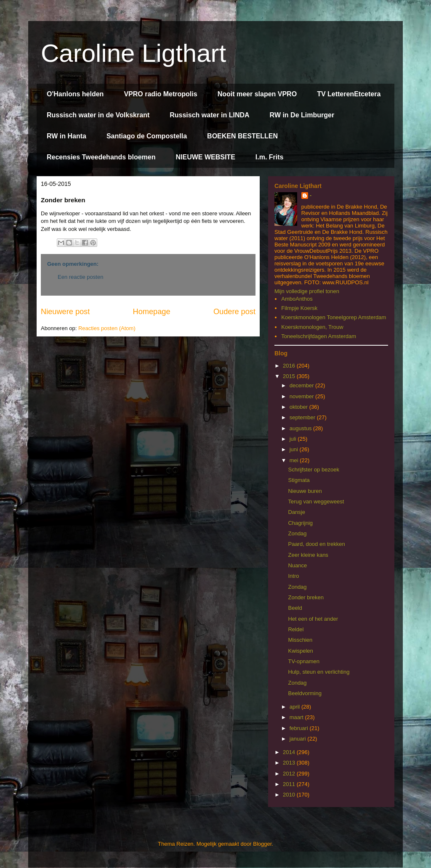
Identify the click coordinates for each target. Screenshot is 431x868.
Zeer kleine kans (308, 555)
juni (295, 449)
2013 (290, 763)
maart (297, 717)
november (302, 396)
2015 (290, 376)
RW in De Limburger (302, 115)
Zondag (297, 533)
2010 (290, 795)
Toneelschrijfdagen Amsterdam (319, 336)
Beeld (295, 608)
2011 (290, 784)
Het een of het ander (313, 619)
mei (295, 460)
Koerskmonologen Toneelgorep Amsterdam (334, 317)
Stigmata (299, 480)
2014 (290, 752)
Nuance (297, 565)
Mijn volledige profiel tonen (307, 291)
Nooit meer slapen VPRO (257, 94)
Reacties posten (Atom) (107, 328)
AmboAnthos (297, 299)
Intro (293, 576)
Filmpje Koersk (299, 308)
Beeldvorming (305, 693)
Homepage (152, 312)
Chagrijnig (300, 523)
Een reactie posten (80, 277)
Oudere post (234, 312)
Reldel (296, 629)
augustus (301, 428)
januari (299, 739)
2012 (290, 774)
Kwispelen (300, 651)
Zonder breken (306, 597)
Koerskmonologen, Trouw (312, 327)
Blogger (262, 844)
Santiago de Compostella (147, 136)
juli (294, 439)
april (295, 707)
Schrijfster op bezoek (313, 470)
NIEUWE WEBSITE (205, 157)
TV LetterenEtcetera (349, 94)
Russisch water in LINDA (209, 115)
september (303, 417)
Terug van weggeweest (316, 501)
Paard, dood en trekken (316, 544)
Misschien (300, 640)
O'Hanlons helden (75, 94)
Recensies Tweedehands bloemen (101, 157)
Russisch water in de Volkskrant (98, 115)
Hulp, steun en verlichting (319, 672)
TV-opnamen (303, 661)
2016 (290, 366)
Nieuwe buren (305, 491)
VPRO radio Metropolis (160, 94)
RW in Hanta (67, 136)
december (302, 385)
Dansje (296, 512)
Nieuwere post (65, 312)
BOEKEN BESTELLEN (242, 136)
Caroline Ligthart (133, 53)
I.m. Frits (270, 157)
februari (300, 728)
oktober (299, 407)
